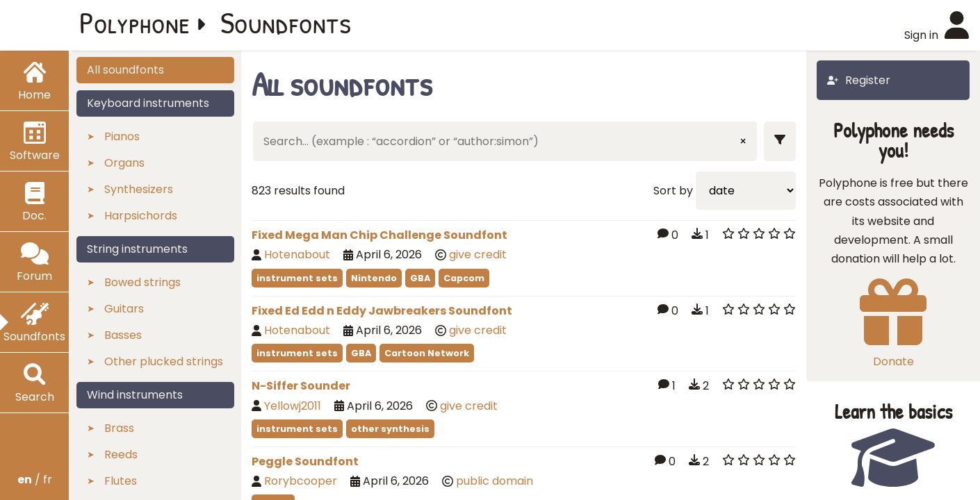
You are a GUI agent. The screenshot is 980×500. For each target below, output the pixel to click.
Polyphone (135, 22)
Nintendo (374, 278)
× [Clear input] (743, 141)
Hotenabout (297, 255)
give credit (478, 255)
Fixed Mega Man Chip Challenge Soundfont (379, 235)
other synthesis (390, 429)
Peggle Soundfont (305, 461)
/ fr (35, 480)
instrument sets (297, 278)
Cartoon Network (427, 353)
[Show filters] (780, 141)
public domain (495, 481)
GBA (420, 278)
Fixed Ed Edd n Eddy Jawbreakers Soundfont (382, 311)
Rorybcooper (301, 481)
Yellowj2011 (293, 406)
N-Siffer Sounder (301, 386)
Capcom (464, 278)
